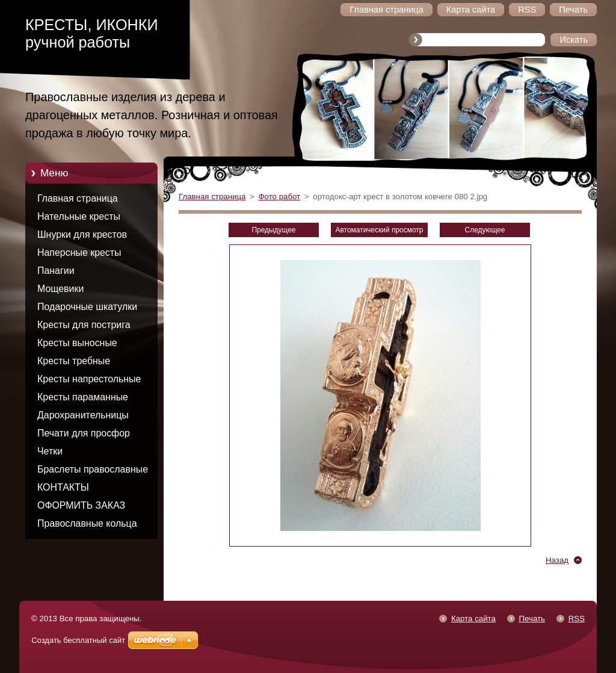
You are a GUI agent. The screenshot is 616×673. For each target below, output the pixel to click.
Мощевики (60, 289)
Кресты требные (74, 361)
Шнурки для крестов (82, 234)
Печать (532, 619)
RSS (577, 619)
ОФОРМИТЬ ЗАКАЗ (81, 505)
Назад (557, 560)
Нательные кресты (79, 216)
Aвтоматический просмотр (380, 230)
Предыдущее (273, 230)
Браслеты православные (93, 469)
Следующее (485, 230)
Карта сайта (473, 619)
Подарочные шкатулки (87, 307)
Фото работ (279, 197)
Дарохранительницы (83, 415)
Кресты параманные (83, 397)
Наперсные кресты (79, 253)
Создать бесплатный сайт (78, 640)
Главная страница (78, 198)
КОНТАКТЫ (63, 487)
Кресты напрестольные (89, 379)
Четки (50, 451)
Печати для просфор (84, 433)
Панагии (56, 271)
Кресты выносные (77, 343)
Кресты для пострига (84, 325)
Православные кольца (87, 523)
